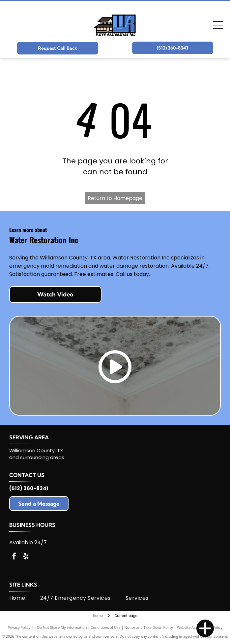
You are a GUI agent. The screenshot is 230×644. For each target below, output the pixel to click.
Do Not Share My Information (62, 627)
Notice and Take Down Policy (149, 627)
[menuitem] (25, 598)
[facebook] (14, 557)
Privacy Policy (19, 627)
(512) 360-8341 (29, 488)
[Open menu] (218, 25)
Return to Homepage (115, 198)
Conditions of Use (106, 627)
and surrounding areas (37, 457)
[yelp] (26, 557)
